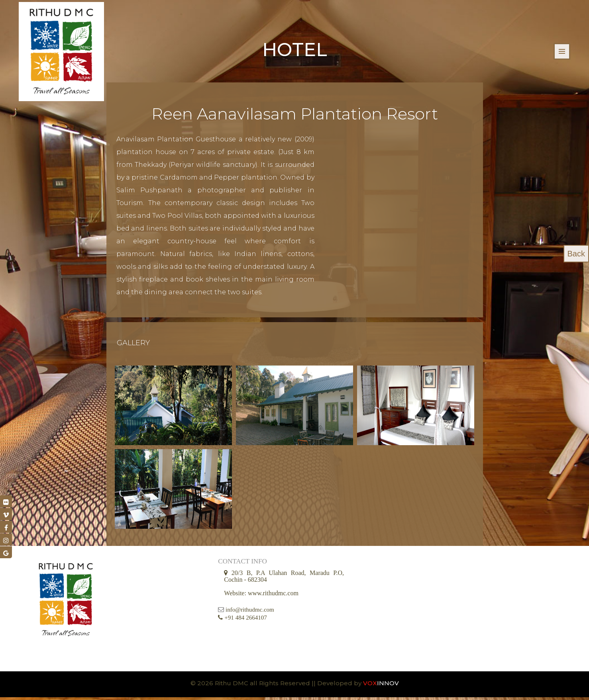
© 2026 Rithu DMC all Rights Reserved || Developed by (277, 686)
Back (576, 254)
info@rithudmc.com (250, 612)
